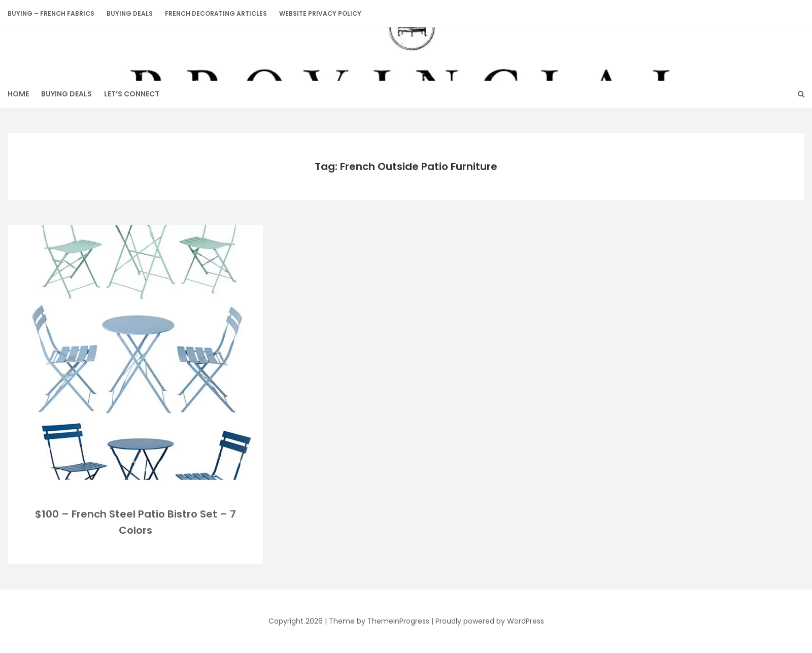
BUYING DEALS (130, 13)
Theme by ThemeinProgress (379, 621)
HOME (18, 94)
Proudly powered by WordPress (490, 621)
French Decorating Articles (216, 13)
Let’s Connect (132, 94)
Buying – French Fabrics (51, 13)
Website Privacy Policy (320, 13)
